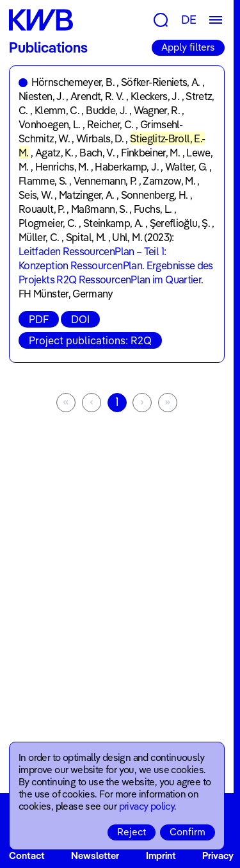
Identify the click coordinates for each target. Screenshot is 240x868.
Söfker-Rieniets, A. (161, 82)
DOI (80, 319)
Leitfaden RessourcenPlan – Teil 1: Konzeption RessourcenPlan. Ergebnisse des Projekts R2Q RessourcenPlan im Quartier (116, 265)
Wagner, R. (157, 110)
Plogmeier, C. (48, 223)
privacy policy (147, 806)
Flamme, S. (43, 181)
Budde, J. (106, 110)
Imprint (161, 855)
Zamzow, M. (169, 181)
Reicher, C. (110, 124)
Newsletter (95, 855)
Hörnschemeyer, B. (73, 82)
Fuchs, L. (153, 209)
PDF (39, 319)
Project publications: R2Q (90, 340)
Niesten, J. (41, 96)
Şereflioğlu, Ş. (180, 223)
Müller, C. (39, 237)
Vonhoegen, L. (50, 124)
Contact (27, 855)
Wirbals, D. (100, 138)
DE (189, 20)
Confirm (188, 832)
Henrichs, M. (62, 167)
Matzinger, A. (87, 195)
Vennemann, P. (105, 181)
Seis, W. (36, 195)
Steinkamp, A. (113, 223)
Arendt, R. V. (97, 96)
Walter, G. (186, 167)
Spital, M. (86, 237)
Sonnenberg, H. (155, 195)
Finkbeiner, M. (150, 153)
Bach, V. (97, 153)
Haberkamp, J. (127, 167)
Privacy (218, 855)
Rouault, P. (42, 209)
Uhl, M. (127, 237)
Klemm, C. (57, 110)
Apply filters (188, 47)
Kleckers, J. (155, 96)
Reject (132, 832)
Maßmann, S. (99, 209)
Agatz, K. (54, 153)
